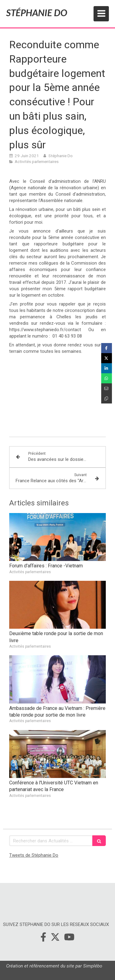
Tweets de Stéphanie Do (34, 855)
